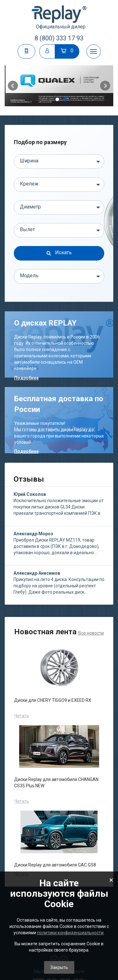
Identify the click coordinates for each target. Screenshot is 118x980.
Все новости (91, 633)
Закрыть (59, 967)
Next (105, 86)
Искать (59, 252)
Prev (13, 86)
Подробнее (26, 378)
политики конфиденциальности (70, 933)
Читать (22, 716)
